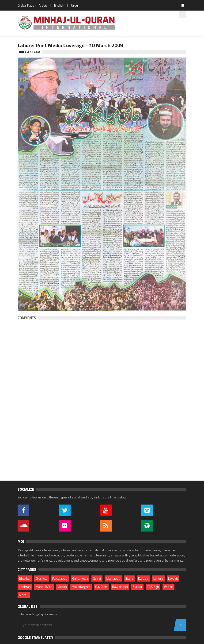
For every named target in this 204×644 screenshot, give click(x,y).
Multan (62, 587)
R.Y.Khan (101, 587)
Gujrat (97, 578)
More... (24, 595)
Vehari (168, 587)
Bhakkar (25, 578)
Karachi (143, 578)
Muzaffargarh (81, 587)
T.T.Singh (153, 587)
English (59, 5)
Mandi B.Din (44, 587)
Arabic (43, 5)
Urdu (74, 5)
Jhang (129, 578)
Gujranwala (80, 578)
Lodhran (25, 587)
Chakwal (42, 578)
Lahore (158, 578)
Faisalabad (60, 578)
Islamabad (113, 578)
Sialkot (137, 587)
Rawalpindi (120, 587)
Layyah (173, 578)
